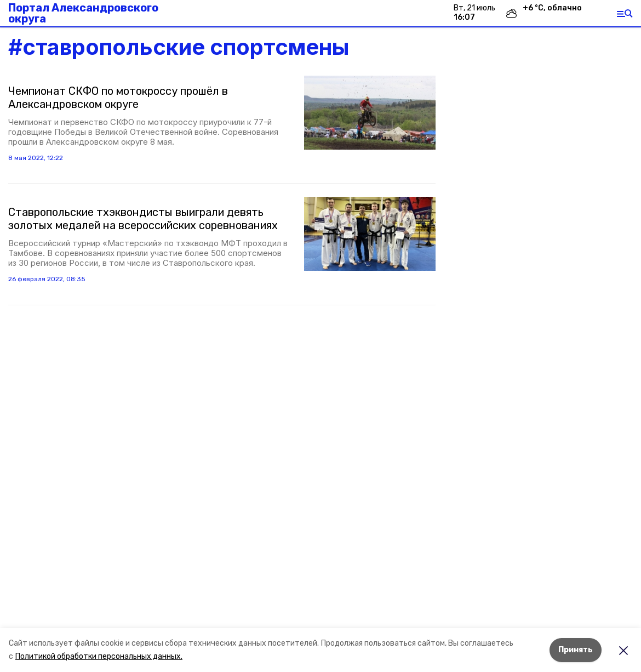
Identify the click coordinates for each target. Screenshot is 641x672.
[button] (370, 113)
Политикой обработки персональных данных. (99, 656)
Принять (576, 650)
